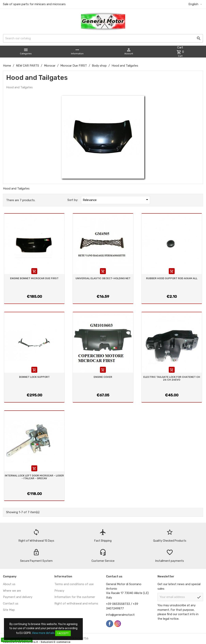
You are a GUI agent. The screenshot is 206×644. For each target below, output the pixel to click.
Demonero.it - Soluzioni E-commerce (46, 642)
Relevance (116, 200)
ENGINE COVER (103, 377)
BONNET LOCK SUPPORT (34, 377)
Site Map (9, 610)
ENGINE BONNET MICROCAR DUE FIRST (34, 278)
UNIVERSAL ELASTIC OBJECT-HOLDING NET (103, 278)
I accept (63, 633)
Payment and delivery (18, 597)
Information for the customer (75, 597)
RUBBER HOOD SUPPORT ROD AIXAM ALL (172, 278)
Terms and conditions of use (74, 584)
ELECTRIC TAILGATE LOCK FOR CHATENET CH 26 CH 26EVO (172, 378)
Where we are (12, 591)
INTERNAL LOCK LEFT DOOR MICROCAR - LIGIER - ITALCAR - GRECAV (34, 477)
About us (9, 584)
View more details (43, 633)
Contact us (11, 603)
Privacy (59, 591)
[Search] (103, 38)
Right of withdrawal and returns (76, 603)
